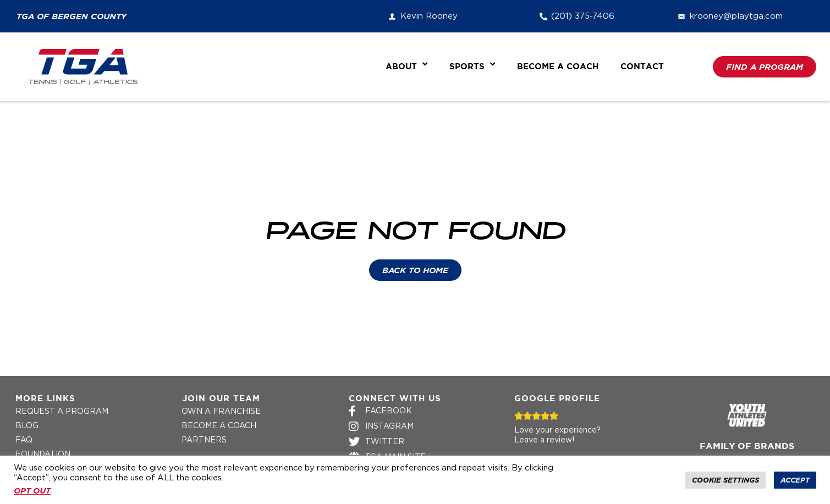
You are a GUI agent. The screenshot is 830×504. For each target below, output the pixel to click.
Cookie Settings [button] (725, 480)
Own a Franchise (221, 412)
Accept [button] (795, 480)
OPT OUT (32, 491)
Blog (27, 426)
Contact (642, 67)
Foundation (43, 455)
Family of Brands (747, 447)
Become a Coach (558, 67)
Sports (472, 67)
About (406, 67)
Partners (204, 440)
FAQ (24, 440)
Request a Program (62, 412)
